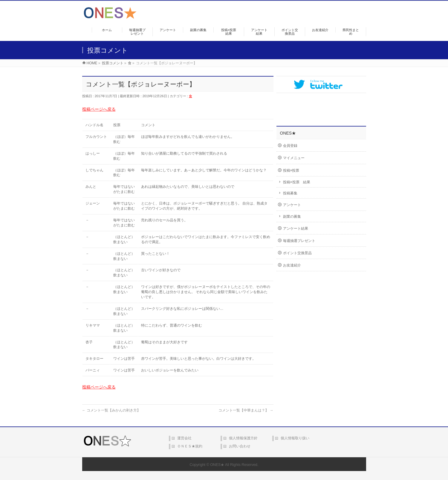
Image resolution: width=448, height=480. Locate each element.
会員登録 (290, 146)
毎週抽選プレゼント (299, 241)
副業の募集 (292, 217)
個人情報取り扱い (295, 438)
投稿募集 (290, 193)
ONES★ (217, 465)
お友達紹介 (292, 265)
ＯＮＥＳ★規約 (190, 446)
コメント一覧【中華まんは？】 (246, 410)
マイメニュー (294, 158)
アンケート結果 (296, 228)
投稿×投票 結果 (297, 182)
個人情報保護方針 (243, 438)
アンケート (292, 205)
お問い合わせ (240, 446)
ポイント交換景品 (297, 253)
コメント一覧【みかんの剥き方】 (111, 410)
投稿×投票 (291, 170)
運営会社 (184, 438)
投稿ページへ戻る (99, 109)
